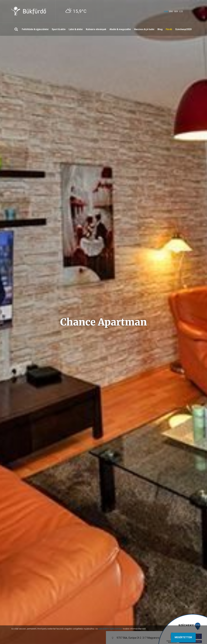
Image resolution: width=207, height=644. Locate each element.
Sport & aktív (59, 29)
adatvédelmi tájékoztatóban (110, 629)
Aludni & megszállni (120, 29)
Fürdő (169, 29)
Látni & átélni (76, 29)
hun (166, 11)
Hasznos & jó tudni (144, 29)
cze (181, 11)
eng (171, 11)
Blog (160, 29)
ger (176, 11)
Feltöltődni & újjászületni (35, 29)
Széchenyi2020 (183, 29)
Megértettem (183, 637)
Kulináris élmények (96, 29)
